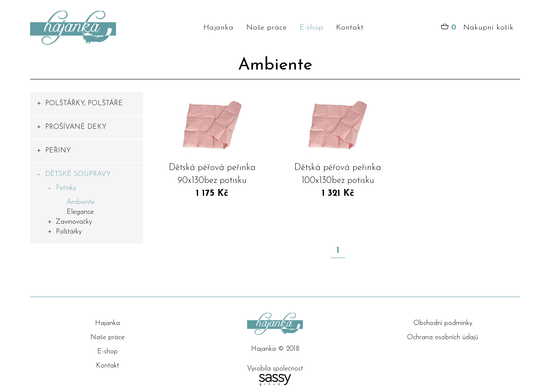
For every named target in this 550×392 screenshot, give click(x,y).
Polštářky (69, 232)
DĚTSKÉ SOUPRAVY (78, 174)
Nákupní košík (477, 28)
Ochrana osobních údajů (443, 337)
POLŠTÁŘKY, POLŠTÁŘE (84, 103)
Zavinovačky (74, 222)
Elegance (80, 212)
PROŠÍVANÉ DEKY (76, 127)
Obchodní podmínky (443, 323)
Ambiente (81, 202)
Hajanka (218, 28)
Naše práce (266, 28)
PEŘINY (58, 151)
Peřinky (66, 188)
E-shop (311, 28)
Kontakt (350, 28)
